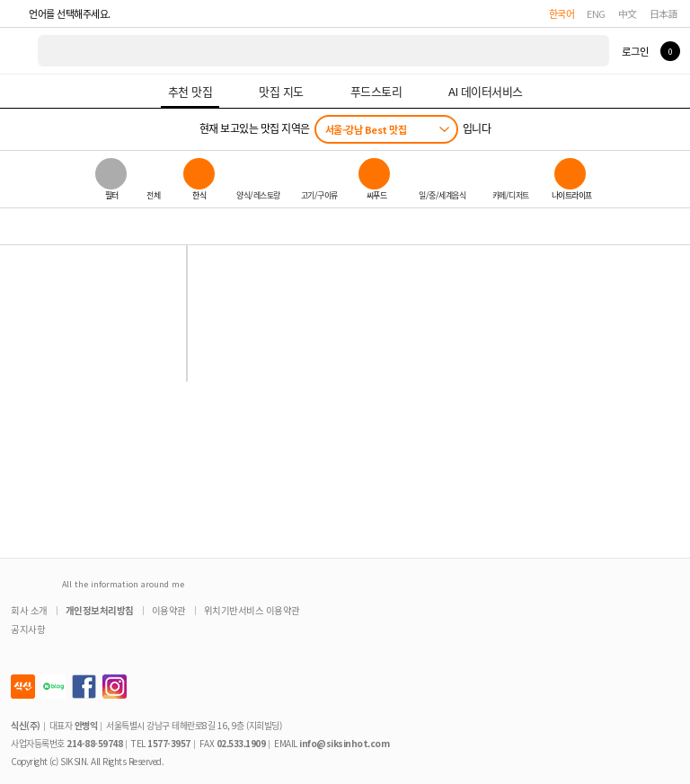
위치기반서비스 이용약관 (252, 610)
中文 (628, 13)
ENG (596, 13)
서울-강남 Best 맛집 (366, 129)
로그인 (635, 51)
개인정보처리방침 (100, 610)
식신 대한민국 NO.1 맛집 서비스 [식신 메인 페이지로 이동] (20, 51)
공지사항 (28, 629)
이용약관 (169, 610)
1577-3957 (169, 743)
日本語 (664, 13)
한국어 (562, 13)
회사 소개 (29, 610)
